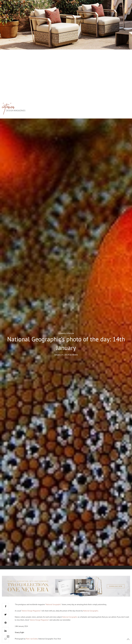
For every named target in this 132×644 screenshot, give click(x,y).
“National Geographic (53, 604)
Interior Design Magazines (31, 611)
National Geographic (91, 611)
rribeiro (75, 355)
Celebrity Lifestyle (66, 333)
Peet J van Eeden (32, 639)
